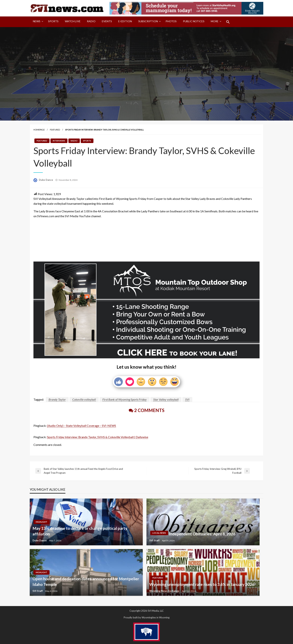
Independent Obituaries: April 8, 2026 (202, 534)
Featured (55, 130)
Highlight (41, 522)
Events (107, 21)
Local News (159, 533)
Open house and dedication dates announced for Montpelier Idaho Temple (86, 581)
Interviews (59, 141)
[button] (228, 22)
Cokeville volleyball (84, 399)
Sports (53, 21)
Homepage (39, 130)
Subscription (148, 21)
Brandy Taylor (57, 399)
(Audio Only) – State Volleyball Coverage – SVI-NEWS (82, 426)
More (215, 21)
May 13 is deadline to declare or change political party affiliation (80, 531)
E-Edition (125, 21)
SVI (187, 399)
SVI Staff (155, 540)
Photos (171, 21)
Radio (91, 21)
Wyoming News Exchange (165, 591)
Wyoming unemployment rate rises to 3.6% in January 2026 (202, 584)
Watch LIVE (73, 21)
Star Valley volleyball (166, 399)
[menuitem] (37, 22)
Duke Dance (46, 180)
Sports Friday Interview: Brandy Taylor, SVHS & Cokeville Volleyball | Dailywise (98, 437)
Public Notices (194, 21)
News (37, 21)
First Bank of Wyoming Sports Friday (125, 399)
